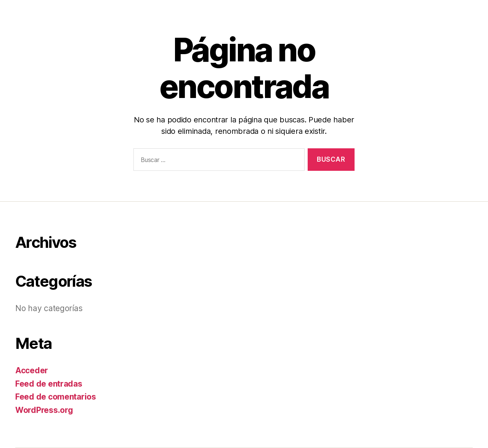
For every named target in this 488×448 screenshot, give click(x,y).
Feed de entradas (49, 384)
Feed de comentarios (56, 397)
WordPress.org (44, 410)
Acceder (32, 370)
